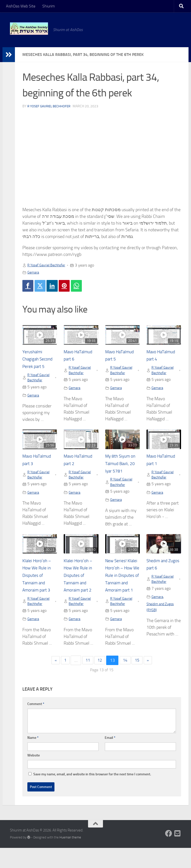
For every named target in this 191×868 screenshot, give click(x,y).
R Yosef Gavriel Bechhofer (50, 106)
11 (86, 680)
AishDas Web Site (21, 6)
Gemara (34, 272)
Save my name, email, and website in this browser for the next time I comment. (92, 794)
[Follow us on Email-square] (178, 854)
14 (126, 680)
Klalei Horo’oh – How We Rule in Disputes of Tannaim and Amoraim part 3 (39, 587)
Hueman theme (70, 857)
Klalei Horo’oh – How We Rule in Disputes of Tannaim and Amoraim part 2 (80, 587)
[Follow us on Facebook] (169, 854)
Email (110, 758)
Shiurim (48, 6)
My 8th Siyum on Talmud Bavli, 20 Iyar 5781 (122, 473)
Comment (36, 724)
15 (140, 680)
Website (34, 775)
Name (33, 758)
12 (100, 680)
